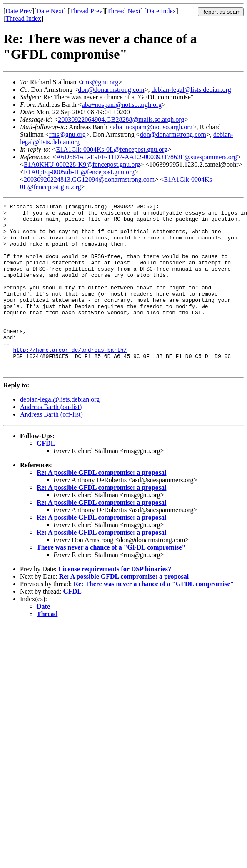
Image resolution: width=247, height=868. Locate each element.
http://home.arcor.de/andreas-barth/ (70, 380)
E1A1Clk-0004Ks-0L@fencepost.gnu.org (112, 149)
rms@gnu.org (100, 82)
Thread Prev (86, 11)
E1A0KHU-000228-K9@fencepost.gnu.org (82, 164)
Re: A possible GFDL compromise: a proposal (101, 506)
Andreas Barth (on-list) (51, 440)
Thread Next (124, 11)
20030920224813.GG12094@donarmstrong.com (89, 179)
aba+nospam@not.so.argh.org (122, 105)
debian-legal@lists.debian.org (191, 90)
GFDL (46, 477)
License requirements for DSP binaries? (115, 603)
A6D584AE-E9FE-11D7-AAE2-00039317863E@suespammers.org (147, 157)
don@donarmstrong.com (111, 90)
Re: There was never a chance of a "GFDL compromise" (153, 618)
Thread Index (23, 18)
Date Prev (19, 11)
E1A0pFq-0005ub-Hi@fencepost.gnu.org (79, 172)
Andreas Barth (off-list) (51, 448)
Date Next (50, 11)
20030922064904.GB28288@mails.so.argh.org (121, 120)
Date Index (161, 11)
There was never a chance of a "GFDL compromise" (111, 581)
